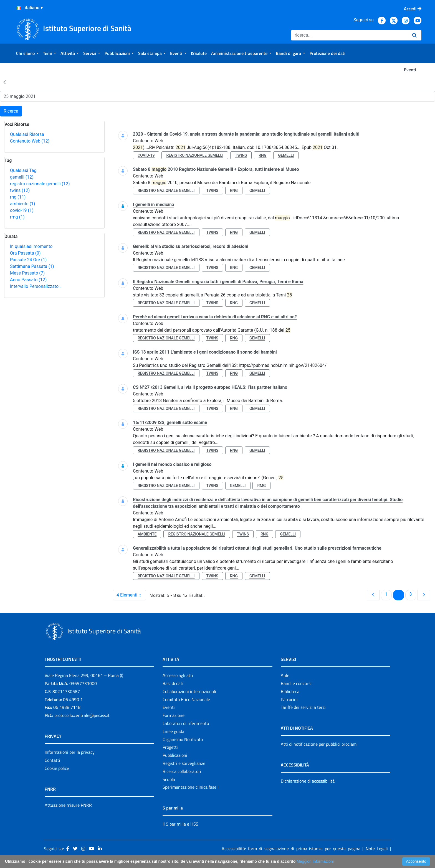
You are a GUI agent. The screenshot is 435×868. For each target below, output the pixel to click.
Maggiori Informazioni (315, 861)
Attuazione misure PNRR (68, 805)
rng (18, 197)
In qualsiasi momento (31, 246)
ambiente (23, 204)
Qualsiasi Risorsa (27, 134)
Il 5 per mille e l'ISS (180, 824)
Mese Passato (27, 273)
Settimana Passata (32, 266)
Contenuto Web (30, 141)
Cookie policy (57, 768)
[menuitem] (27, 53)
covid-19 (22, 210)
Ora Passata (25, 253)
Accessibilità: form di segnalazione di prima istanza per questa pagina (291, 849)
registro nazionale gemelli (40, 184)
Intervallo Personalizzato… (36, 286)
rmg (17, 217)
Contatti (52, 760)
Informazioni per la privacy (70, 752)
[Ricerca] (349, 35)
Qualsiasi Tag (23, 170)
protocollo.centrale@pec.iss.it (82, 715)
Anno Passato (28, 280)
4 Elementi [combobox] (131, 595)
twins (20, 190)
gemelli (22, 177)
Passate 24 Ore (28, 260)
